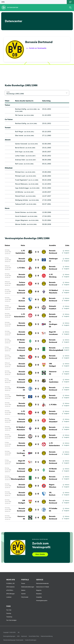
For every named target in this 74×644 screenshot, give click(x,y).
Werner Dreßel (21, 224)
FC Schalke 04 (21, 389)
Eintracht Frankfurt (53, 307)
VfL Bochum (22, 300)
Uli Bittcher (19, 192)
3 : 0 (37, 397)
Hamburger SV (53, 260)
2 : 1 (37, 436)
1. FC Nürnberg (53, 276)
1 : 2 (37, 420)
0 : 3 (37, 486)
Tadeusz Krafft (20, 204)
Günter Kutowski (21, 144)
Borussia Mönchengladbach (56, 349)
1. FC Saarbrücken (20, 252)
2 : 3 (37, 349)
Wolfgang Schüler (22, 200)
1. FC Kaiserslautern (20, 315)
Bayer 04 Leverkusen (53, 333)
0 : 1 (37, 357)
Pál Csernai (19, 115)
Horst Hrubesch (21, 216)
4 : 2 (37, 284)
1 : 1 (37, 252)
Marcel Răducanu (21, 184)
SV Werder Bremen (21, 341)
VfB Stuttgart (52, 365)
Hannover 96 (53, 373)
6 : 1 (37, 300)
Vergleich (66, 253)
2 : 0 (37, 268)
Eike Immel (19, 136)
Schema (66, 251)
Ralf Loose (19, 164)
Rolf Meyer (19, 132)
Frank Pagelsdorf (21, 180)
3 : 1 (37, 381)
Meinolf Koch (20, 196)
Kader (8, 92)
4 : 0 (37, 502)
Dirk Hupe (19, 152)
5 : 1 (37, 405)
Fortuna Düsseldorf (21, 284)
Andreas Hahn (20, 160)
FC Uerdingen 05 (53, 324)
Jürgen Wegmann (21, 220)
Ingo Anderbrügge (22, 188)
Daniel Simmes (20, 212)
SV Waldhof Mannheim (53, 292)
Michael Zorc (20, 172)
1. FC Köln (21, 268)
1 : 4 (37, 276)
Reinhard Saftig (21, 109)
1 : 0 (37, 494)
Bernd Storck (20, 148)
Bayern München (21, 357)
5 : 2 (37, 324)
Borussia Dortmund (53, 252)
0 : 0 (37, 292)
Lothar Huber (20, 156)
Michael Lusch (20, 176)
